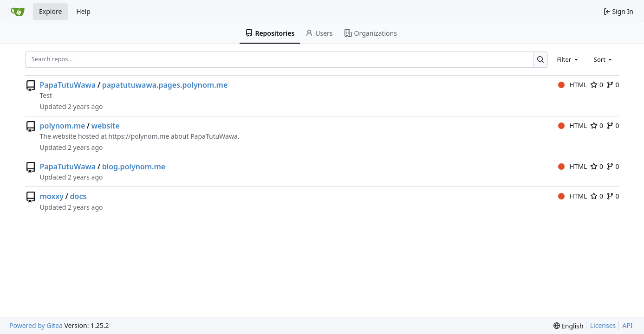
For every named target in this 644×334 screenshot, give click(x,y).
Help (83, 11)
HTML (573, 85)
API (627, 325)
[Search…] (541, 60)
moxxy (52, 196)
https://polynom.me (139, 136)
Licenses (603, 325)
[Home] (18, 12)
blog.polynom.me (134, 167)
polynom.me (63, 126)
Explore (50, 11)
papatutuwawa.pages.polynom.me (165, 85)
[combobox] (568, 59)
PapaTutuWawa (68, 85)
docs (78, 196)
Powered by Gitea (36, 325)
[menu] (569, 326)
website (106, 126)
